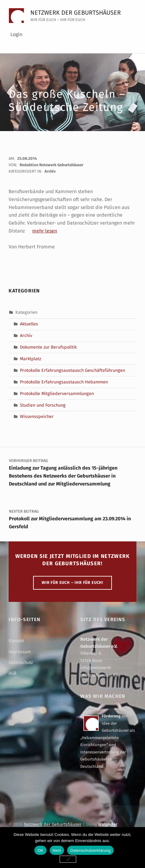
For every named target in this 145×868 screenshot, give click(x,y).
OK (40, 850)
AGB (13, 673)
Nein (57, 850)
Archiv (50, 171)
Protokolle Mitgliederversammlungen (57, 393)
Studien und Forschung (43, 405)
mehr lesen (45, 231)
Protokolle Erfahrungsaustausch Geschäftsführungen (72, 370)
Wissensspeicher (37, 416)
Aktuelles (29, 324)
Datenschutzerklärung (90, 850)
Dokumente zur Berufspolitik (48, 347)
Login (16, 34)
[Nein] (68, 859)
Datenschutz (21, 662)
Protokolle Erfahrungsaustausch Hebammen (64, 382)
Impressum (20, 652)
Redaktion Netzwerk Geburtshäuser (52, 165)
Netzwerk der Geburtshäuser (76, 13)
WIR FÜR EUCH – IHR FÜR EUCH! (72, 582)
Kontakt (16, 641)
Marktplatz (31, 359)
